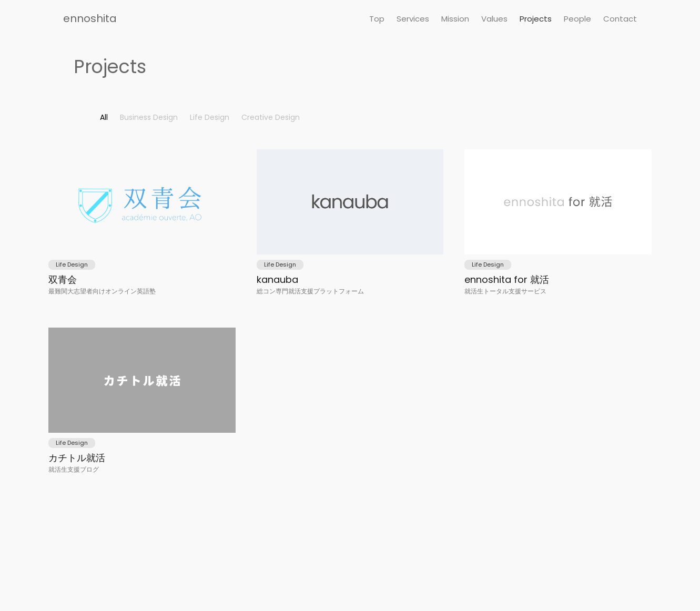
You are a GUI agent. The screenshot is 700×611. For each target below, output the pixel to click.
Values (494, 19)
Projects (536, 19)
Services (413, 19)
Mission (455, 19)
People (577, 19)
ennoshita (90, 18)
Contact (620, 19)
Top (377, 19)
